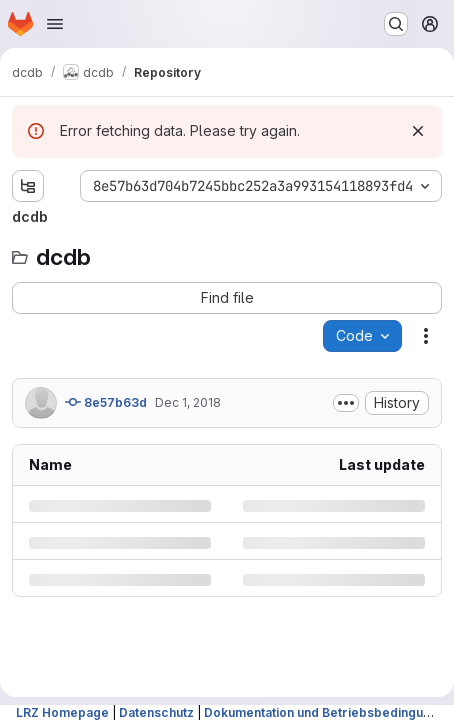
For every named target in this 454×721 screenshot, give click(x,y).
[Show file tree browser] (28, 186)
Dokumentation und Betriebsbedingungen (328, 712)
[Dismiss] (418, 131)
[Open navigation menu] (55, 24)
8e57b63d (106, 402)
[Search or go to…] (396, 24)
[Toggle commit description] (346, 403)
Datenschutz (156, 712)
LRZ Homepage (62, 712)
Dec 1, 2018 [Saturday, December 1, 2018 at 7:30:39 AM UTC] (188, 402)
